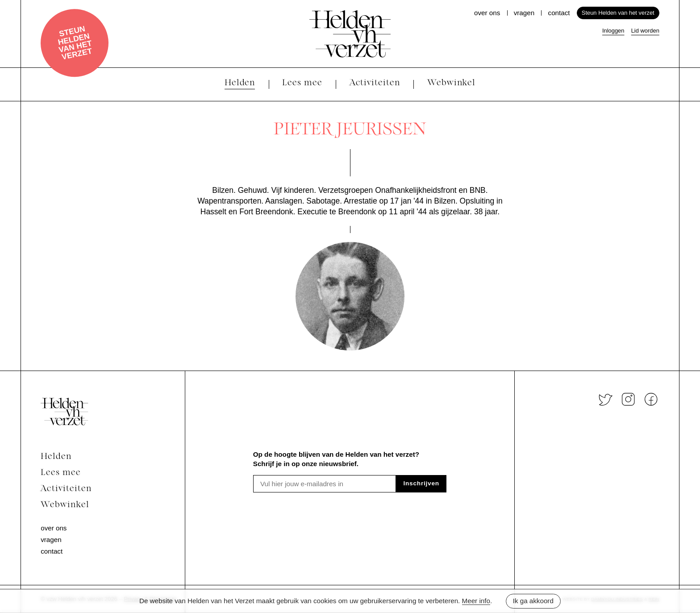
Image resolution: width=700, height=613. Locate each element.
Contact (559, 13)
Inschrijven (421, 483)
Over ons (487, 13)
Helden (56, 457)
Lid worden (645, 31)
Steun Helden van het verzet (75, 43)
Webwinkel (65, 505)
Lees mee (61, 473)
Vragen (524, 13)
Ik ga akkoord (533, 601)
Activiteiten (66, 489)
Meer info (476, 601)
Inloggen (613, 31)
